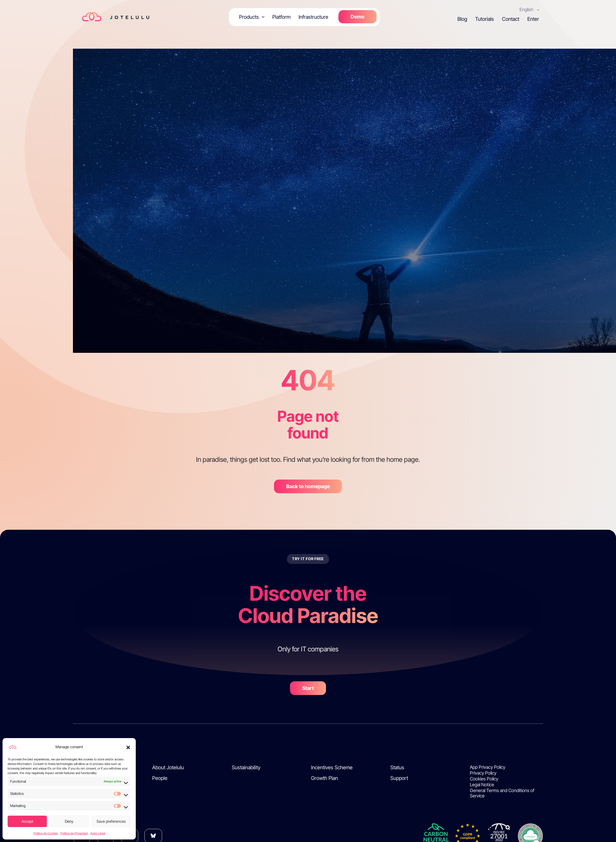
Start (308, 688)
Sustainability (246, 767)
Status (397, 767)
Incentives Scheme (332, 767)
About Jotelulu (168, 767)
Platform (281, 17)
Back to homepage (308, 486)
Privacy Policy (483, 773)
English (527, 10)
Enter (533, 19)
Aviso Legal (98, 833)
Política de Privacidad (74, 833)
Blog (462, 19)
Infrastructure (313, 17)
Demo (357, 17)
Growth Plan (324, 778)
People (160, 778)
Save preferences (111, 821)
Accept (27, 821)
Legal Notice (482, 785)
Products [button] (249, 17)
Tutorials (485, 19)
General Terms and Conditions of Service (502, 793)
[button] (128, 747)
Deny (69, 821)
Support (399, 778)
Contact (511, 19)
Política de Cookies (46, 833)
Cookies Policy (484, 779)
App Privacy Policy (488, 767)
